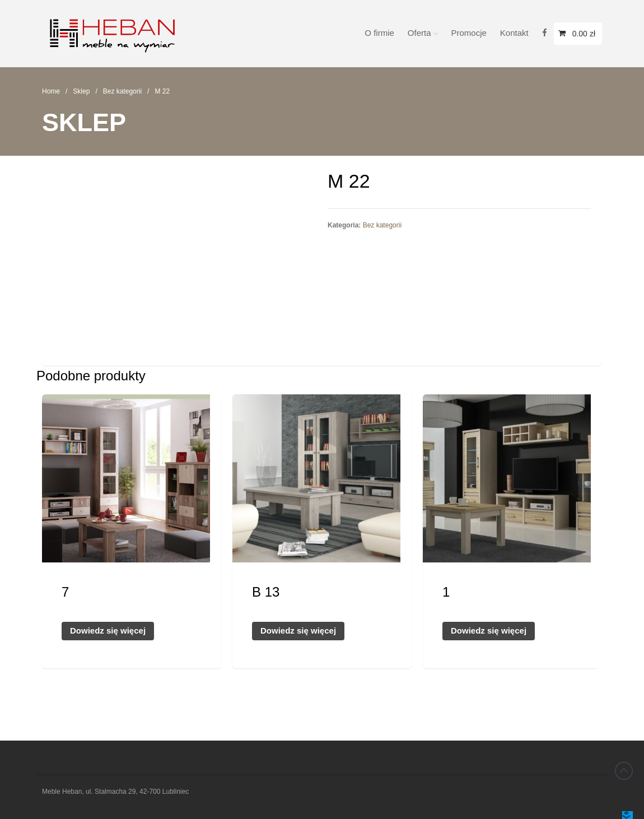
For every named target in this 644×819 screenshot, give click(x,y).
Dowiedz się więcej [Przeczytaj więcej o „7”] (108, 630)
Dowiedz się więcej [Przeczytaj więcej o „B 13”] (298, 630)
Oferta (419, 33)
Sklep (81, 91)
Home (51, 91)
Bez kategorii (122, 91)
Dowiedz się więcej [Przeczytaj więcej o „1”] (489, 630)
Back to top (624, 771)
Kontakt (514, 33)
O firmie (379, 33)
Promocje (469, 33)
